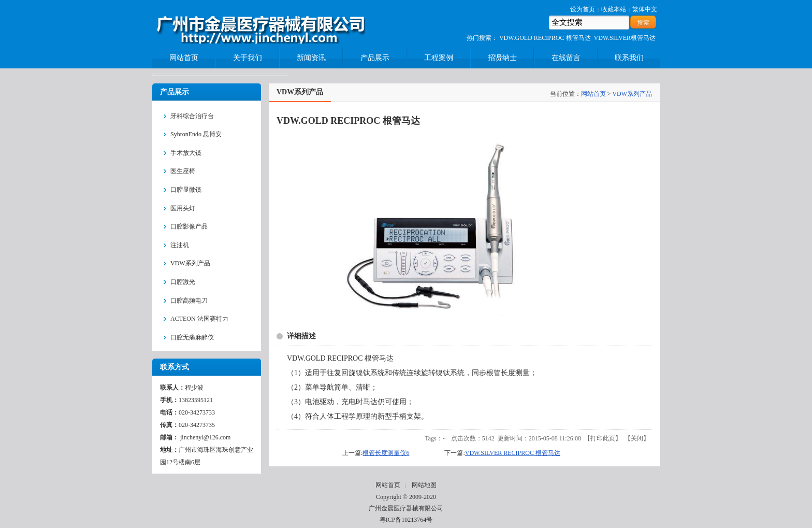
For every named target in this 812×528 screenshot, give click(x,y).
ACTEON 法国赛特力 (199, 319)
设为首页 (583, 9)
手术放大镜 (186, 153)
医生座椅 (183, 171)
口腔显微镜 (186, 190)
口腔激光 (183, 282)
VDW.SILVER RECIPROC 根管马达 (513, 453)
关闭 (637, 438)
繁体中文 (645, 9)
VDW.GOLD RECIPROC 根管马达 (545, 38)
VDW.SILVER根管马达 (625, 38)
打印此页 (603, 438)
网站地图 (424, 485)
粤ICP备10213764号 (406, 520)
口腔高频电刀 (189, 301)
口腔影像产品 (189, 226)
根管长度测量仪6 (386, 453)
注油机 (180, 245)
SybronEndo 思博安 (196, 134)
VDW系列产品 (190, 263)
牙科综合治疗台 (192, 116)
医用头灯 (183, 208)
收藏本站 (614, 9)
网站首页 (593, 94)
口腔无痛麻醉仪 (192, 337)
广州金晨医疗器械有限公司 (406, 508)
